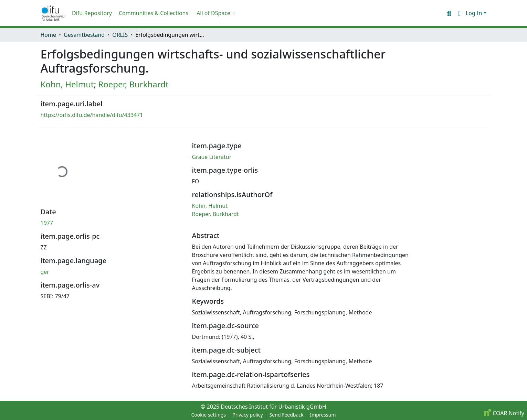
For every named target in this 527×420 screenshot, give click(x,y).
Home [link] (49, 35)
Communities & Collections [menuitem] (154, 13)
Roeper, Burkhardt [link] (133, 84)
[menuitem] (215, 13)
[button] (54, 13)
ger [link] (45, 272)
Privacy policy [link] (248, 415)
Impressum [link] (323, 415)
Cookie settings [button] (208, 415)
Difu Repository (92, 13)
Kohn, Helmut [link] (67, 84)
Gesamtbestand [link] (84, 35)
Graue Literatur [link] (212, 157)
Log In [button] (475, 13)
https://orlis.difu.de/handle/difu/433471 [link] (92, 115)
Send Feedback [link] (287, 415)
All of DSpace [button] (213, 13)
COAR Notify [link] (504, 413)
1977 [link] (47, 223)
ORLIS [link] (120, 35)
